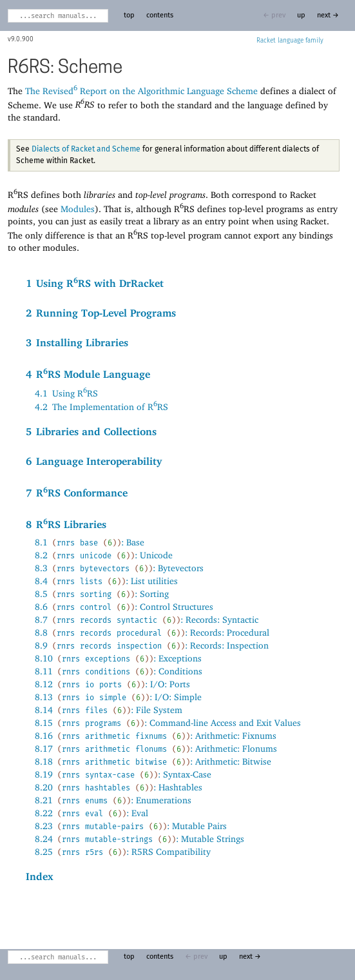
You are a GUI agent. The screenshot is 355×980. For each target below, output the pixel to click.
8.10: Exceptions (118, 658)
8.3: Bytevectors (119, 568)
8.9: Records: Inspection (152, 645)
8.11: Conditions (119, 671)
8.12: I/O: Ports (112, 684)
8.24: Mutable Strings (139, 838)
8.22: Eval (91, 813)
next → (328, 15)
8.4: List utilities (106, 581)
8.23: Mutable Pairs (131, 826)
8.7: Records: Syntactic (147, 619)
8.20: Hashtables (119, 787)
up (301, 15)
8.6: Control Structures (124, 606)
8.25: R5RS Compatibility (123, 851)
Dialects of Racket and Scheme (86, 150)
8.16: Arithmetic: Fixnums (156, 735)
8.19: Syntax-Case (123, 774)
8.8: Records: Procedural (152, 632)
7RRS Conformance (77, 492)
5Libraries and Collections (91, 432)
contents (160, 15)
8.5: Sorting (102, 593)
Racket (290, 41)
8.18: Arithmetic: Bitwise (153, 761)
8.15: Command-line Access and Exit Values (168, 722)
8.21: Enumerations (113, 800)
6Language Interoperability (94, 461)
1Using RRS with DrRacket (95, 282)
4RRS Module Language (88, 373)
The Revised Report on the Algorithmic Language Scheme (141, 91)
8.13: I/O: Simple (118, 697)
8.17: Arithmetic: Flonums (156, 748)
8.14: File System (109, 710)
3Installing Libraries (77, 343)
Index (40, 877)
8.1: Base (90, 542)
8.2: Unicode (104, 555)
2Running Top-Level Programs (101, 313)
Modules (78, 208)
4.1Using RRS (66, 393)
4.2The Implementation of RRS (101, 407)
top (129, 15)
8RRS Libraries (66, 524)
